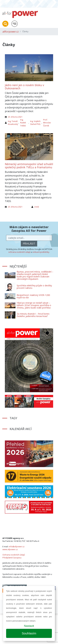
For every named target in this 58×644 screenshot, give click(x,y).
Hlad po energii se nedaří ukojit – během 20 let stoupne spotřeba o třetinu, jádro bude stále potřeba (34, 305)
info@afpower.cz (17, 546)
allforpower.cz (11, 32)
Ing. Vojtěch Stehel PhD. (36, 123)
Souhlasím (29, 633)
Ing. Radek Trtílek (23, 123)
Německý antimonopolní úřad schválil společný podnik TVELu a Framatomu (29, 166)
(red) (37, 207)
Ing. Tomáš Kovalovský (13, 123)
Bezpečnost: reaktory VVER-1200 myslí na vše (33, 296)
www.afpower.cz (10, 549)
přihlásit (29, 244)
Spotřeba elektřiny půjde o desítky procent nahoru (34, 287)
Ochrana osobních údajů (14, 555)
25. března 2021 (15, 117)
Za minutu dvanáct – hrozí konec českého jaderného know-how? (33, 315)
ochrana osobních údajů (20, 252)
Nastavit (29, 626)
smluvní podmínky (41, 252)
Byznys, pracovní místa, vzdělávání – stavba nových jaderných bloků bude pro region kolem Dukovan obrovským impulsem (35, 275)
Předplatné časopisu (12, 558)
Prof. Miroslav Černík (47, 123)
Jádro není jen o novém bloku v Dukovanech (24, 87)
